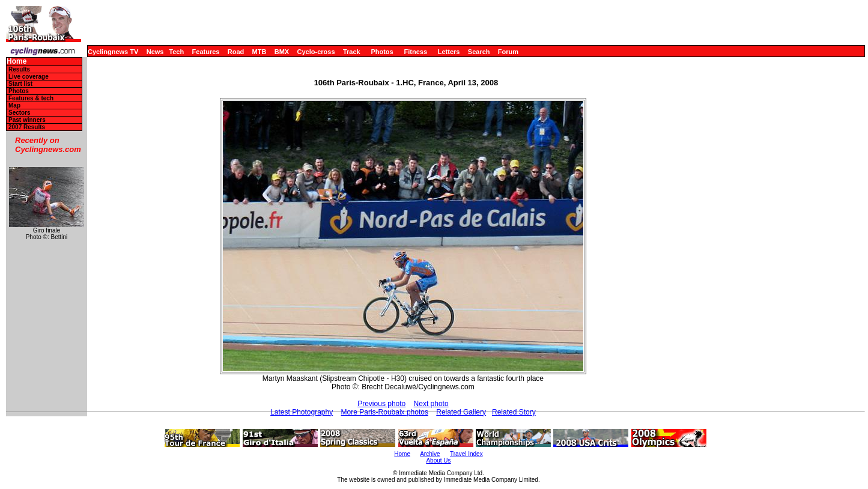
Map (14, 105)
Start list (20, 84)
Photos (382, 52)
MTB (259, 52)
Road (236, 52)
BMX (282, 52)
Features (206, 52)
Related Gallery (461, 412)
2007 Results (27, 127)
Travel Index (466, 454)
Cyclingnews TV (113, 52)
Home (17, 62)
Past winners (27, 120)
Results (19, 69)
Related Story (514, 412)
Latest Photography (302, 412)
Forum (508, 52)
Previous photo (381, 404)
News (155, 52)
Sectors (20, 113)
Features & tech (31, 98)
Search (479, 52)
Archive (430, 454)
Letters (449, 52)
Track (352, 52)
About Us (438, 460)
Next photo (431, 404)
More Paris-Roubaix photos (385, 412)
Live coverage (29, 77)
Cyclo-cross (316, 52)
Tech (176, 52)
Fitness (415, 52)
